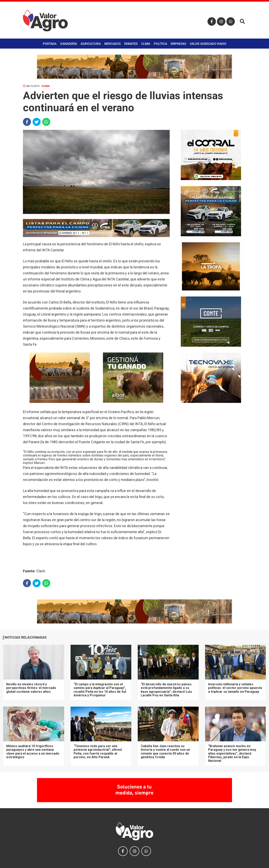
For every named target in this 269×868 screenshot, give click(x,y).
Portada (50, 44)
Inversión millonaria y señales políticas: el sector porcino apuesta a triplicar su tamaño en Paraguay (235, 688)
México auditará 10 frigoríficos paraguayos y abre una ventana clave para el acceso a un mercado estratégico (33, 752)
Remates (131, 44)
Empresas (178, 44)
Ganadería (69, 44)
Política (160, 44)
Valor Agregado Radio (208, 44)
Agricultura (91, 44)
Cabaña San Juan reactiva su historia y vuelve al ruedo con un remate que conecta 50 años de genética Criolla (165, 752)
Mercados (112, 44)
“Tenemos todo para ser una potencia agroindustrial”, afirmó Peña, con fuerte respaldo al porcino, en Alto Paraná (98, 752)
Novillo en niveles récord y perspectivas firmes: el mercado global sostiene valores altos (31, 688)
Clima (146, 44)
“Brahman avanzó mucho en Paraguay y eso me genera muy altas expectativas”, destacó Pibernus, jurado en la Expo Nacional (232, 753)
